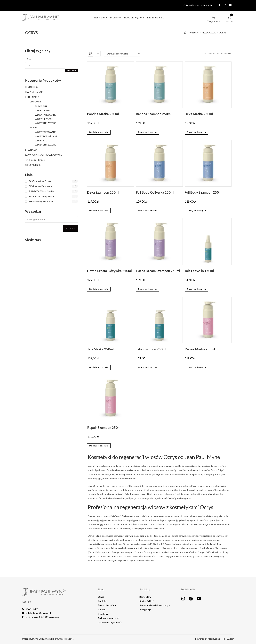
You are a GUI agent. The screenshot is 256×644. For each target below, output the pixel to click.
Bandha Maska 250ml (103, 114)
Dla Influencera (156, 17)
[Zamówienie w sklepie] (122, 54)
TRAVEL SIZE (41, 106)
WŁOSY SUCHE (42, 141)
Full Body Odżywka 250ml (155, 192)
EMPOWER (35, 102)
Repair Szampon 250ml (104, 428)
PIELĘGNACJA (32, 97)
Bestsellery (100, 17)
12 (214, 54)
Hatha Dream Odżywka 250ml (109, 271)
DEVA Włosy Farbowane (40, 186)
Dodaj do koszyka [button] (99, 132)
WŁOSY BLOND (42, 111)
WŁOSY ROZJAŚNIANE (46, 136)
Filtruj (71, 70)
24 (218, 54)
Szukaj (70, 228)
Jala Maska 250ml (100, 349)
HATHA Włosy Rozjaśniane (42, 196)
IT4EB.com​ (228, 639)
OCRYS (222, 33)
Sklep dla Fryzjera (134, 17)
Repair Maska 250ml (200, 349)
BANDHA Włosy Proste (40, 181)
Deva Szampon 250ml (103, 192)
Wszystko (226, 54)
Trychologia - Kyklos (35, 160)
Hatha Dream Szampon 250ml (158, 271)
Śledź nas (33, 240)
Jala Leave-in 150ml (199, 271)
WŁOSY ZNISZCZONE (45, 123)
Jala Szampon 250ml (151, 349)
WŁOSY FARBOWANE (45, 115)
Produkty (115, 17)
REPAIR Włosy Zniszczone (41, 201)
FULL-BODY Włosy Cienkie (41, 191)
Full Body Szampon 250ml (204, 192)
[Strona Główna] (185, 33)
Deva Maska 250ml (199, 114)
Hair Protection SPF (34, 92)
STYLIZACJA (31, 150)
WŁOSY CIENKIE (33, 165)
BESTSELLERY (32, 87)
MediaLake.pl (214, 639)
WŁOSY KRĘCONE (44, 119)
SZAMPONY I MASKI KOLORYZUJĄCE (43, 155)
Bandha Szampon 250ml (154, 114)
